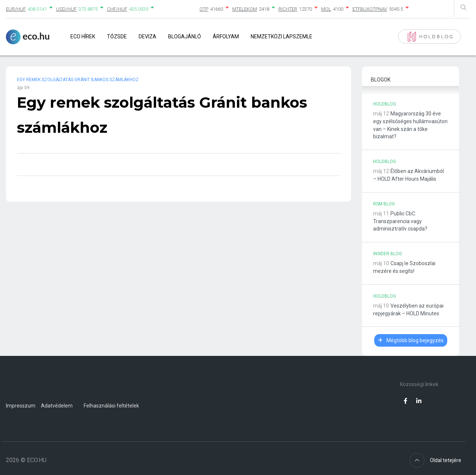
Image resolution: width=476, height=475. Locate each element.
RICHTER (288, 9)
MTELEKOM (245, 9)
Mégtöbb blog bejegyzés (411, 340)
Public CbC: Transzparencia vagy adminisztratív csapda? (400, 221)
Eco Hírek (83, 37)
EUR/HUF (16, 9)
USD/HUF (66, 9)
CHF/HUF (117, 9)
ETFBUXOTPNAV (370, 9)
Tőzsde (117, 37)
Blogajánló (185, 37)
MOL (326, 9)
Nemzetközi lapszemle (282, 37)
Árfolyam (226, 37)
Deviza (147, 37)
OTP (204, 9)
